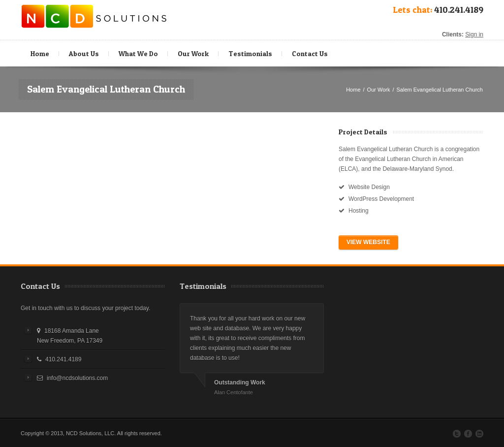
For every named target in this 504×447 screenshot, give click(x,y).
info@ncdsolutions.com (77, 378)
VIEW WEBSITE (368, 242)
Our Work (193, 53)
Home (40, 53)
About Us (84, 53)
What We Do (140, 51)
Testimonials (250, 53)
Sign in (474, 34)
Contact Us (310, 53)
